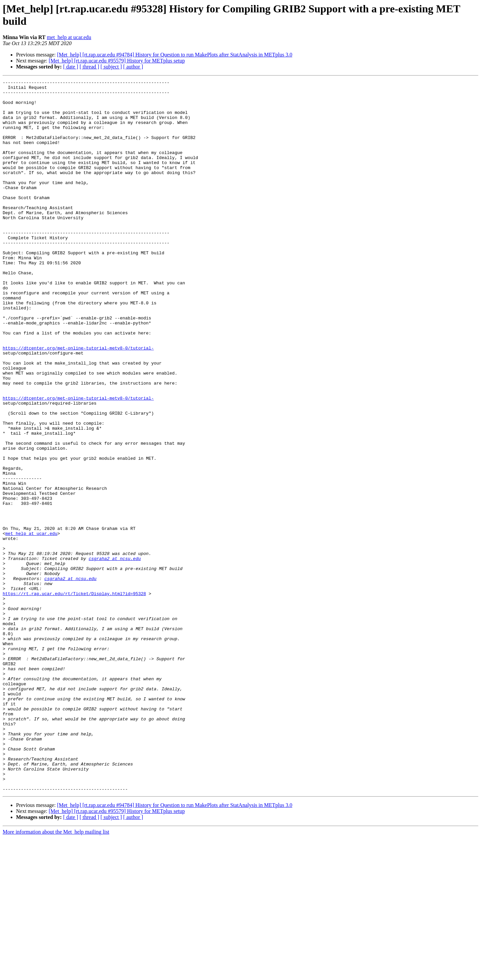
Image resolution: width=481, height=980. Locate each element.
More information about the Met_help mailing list (56, 974)
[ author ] (133, 67)
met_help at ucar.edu (69, 37)
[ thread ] (89, 67)
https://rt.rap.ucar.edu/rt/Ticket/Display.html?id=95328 (74, 697)
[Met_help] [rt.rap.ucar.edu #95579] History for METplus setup (117, 61)
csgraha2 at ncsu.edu (115, 655)
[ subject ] (111, 67)
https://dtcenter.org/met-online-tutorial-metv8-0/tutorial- (78, 402)
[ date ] (71, 67)
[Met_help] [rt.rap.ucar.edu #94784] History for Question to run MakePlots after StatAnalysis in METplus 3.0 (175, 55)
